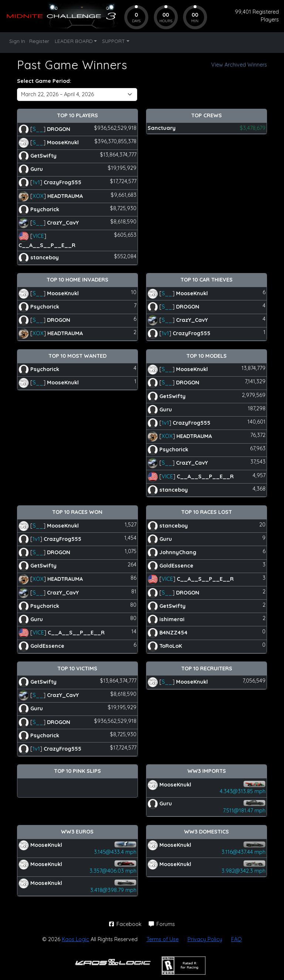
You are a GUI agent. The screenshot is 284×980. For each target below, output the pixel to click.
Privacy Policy (205, 939)
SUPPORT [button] (114, 41)
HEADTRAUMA (65, 196)
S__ (38, 129)
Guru (37, 169)
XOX (38, 196)
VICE (38, 236)
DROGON (59, 129)
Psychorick (45, 209)
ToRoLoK (171, 646)
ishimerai (172, 619)
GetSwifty (43, 156)
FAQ (236, 939)
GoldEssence (47, 646)
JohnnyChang (178, 552)
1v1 (36, 182)
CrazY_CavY (63, 223)
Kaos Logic (75, 939)
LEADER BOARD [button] (74, 41)
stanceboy (45, 257)
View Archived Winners (239, 65)
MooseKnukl (63, 142)
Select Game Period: (44, 81)
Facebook (126, 924)
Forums (162, 924)
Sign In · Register (29, 41)
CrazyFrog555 (62, 182)
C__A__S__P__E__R (47, 245)
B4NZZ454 (173, 633)
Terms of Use (163, 939)
